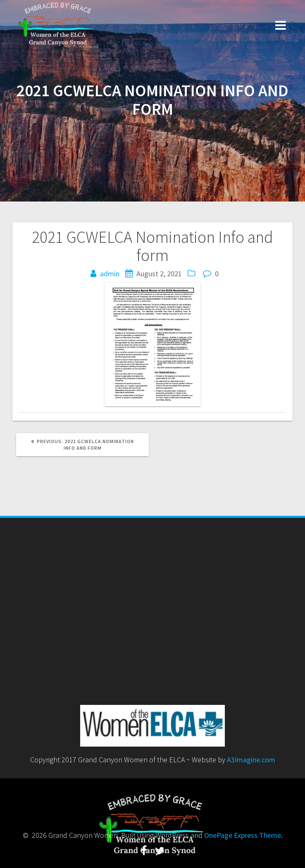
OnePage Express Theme (243, 835)
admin (110, 274)
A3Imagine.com (251, 760)
